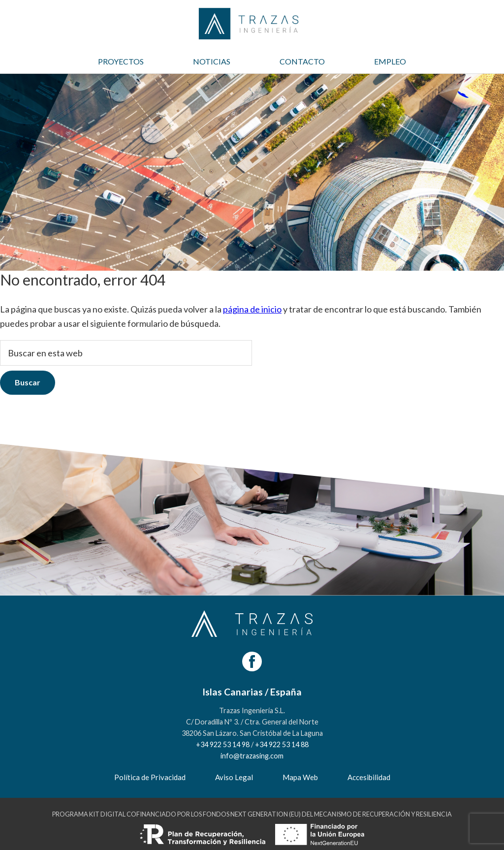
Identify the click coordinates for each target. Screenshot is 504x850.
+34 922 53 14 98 (223, 744)
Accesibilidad (369, 777)
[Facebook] (252, 661)
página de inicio (252, 309)
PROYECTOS (121, 61)
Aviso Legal (234, 777)
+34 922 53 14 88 (282, 744)
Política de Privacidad (150, 777)
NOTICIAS (212, 61)
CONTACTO (302, 61)
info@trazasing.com (252, 756)
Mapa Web (300, 777)
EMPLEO (390, 61)
